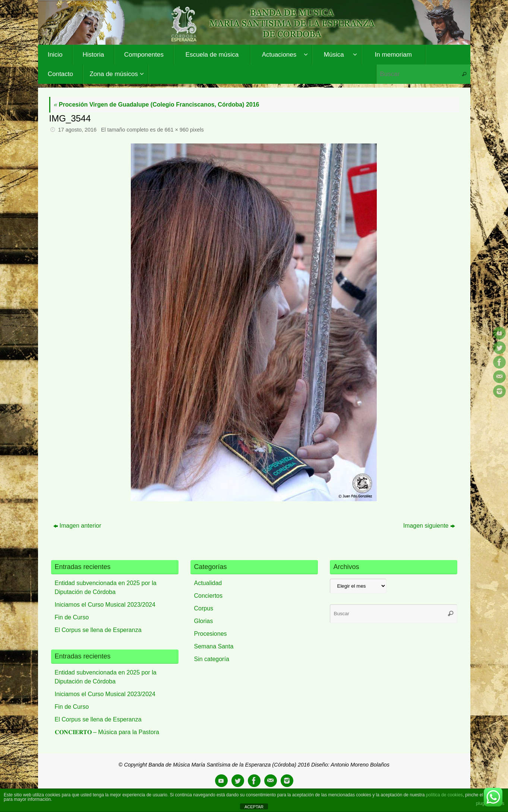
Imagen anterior (77, 526)
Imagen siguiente (429, 526)
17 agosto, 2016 (77, 130)
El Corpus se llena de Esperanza (98, 630)
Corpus (204, 608)
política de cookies (444, 795)
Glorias (204, 621)
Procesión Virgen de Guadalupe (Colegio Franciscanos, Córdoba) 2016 (157, 105)
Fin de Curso (72, 617)
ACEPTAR (254, 807)
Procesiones (211, 634)
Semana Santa (214, 646)
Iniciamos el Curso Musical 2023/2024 (105, 605)
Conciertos (208, 596)
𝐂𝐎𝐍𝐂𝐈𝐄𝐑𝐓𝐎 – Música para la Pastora (107, 732)
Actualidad (208, 583)
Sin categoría (212, 659)
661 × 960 (176, 130)
